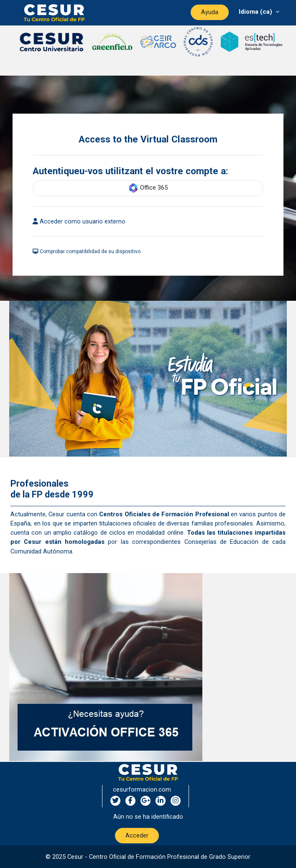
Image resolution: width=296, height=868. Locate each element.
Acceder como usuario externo (79, 221)
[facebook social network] (130, 801)
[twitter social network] (115, 801)
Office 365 (148, 188)
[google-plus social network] (145, 801)
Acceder (137, 835)
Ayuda (210, 12)
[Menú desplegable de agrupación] (259, 12)
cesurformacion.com (142, 789)
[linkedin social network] (161, 801)
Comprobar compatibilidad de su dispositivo (87, 251)
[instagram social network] (176, 801)
